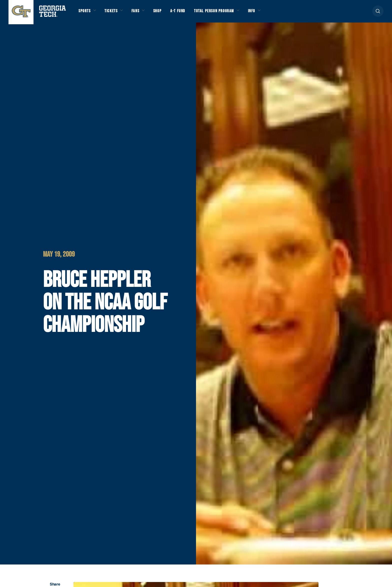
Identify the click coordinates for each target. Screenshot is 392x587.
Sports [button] (85, 13)
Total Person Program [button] (226, 13)
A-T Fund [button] (187, 13)
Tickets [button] (114, 13)
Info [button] (268, 13)
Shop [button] (165, 13)
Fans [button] (141, 13)
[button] (378, 13)
